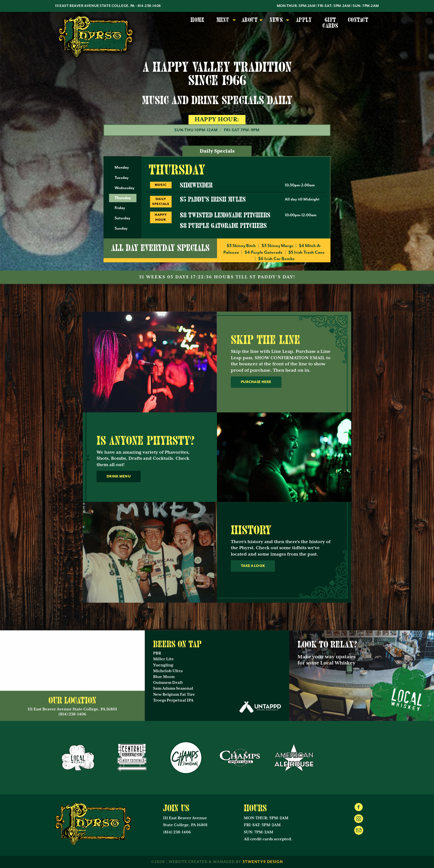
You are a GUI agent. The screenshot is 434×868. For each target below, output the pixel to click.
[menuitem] (197, 23)
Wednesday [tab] (125, 188)
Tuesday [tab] (122, 178)
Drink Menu (119, 476)
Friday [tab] (120, 208)
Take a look (253, 566)
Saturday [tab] (122, 218)
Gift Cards (330, 23)
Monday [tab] (122, 168)
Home (197, 20)
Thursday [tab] (123, 198)
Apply (304, 20)
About (250, 20)
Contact (358, 20)
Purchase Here (256, 382)
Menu (223, 20)
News (276, 20)
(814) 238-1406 (177, 832)
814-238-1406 (149, 6)
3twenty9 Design (263, 862)
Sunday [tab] (121, 228)
